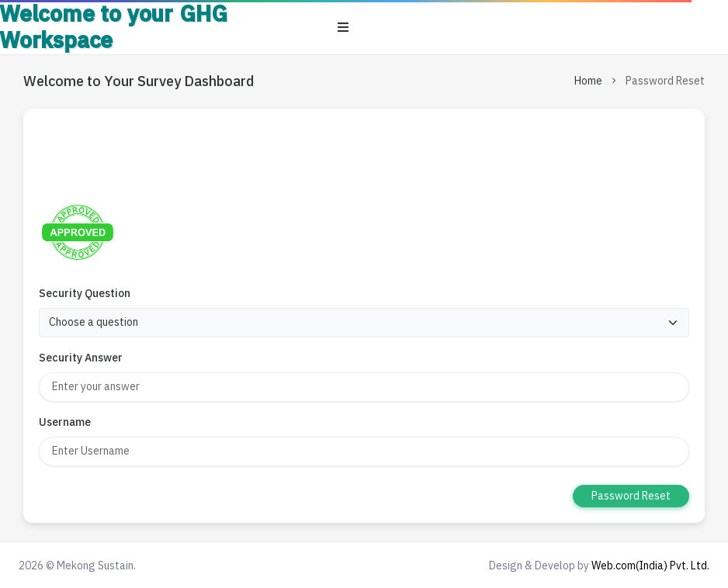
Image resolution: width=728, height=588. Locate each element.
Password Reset (631, 496)
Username (65, 422)
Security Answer (81, 358)
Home (588, 81)
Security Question (85, 293)
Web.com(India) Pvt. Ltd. (650, 566)
